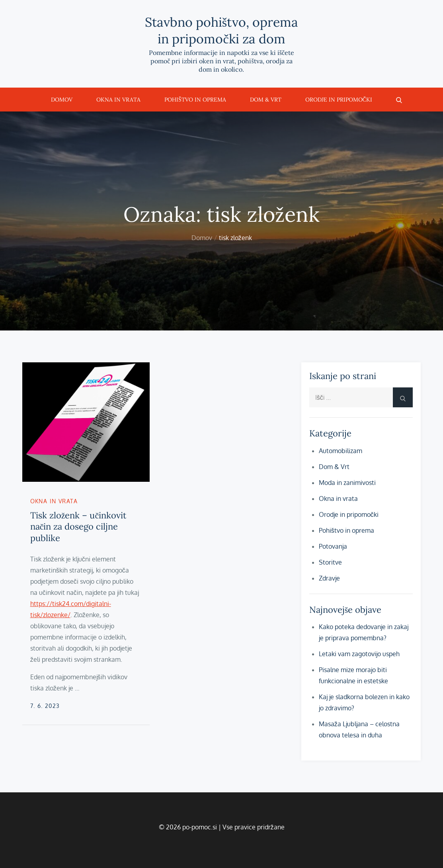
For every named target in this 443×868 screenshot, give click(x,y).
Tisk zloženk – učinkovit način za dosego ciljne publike (79, 527)
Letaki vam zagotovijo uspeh (359, 654)
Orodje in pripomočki (339, 100)
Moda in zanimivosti (347, 483)
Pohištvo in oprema (195, 100)
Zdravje (329, 578)
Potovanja (333, 546)
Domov (62, 100)
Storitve (330, 562)
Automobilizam (341, 451)
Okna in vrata (118, 100)
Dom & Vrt (266, 100)
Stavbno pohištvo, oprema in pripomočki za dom (221, 30)
